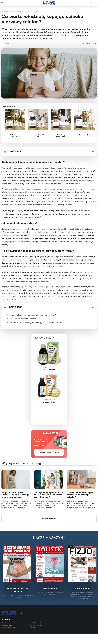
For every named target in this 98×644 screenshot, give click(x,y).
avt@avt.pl (33, 627)
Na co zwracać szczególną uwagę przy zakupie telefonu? (37, 323)
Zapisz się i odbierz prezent (49, 452)
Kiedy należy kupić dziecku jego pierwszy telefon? (33, 315)
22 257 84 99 (37, 623)
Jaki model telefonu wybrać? (24, 319)
